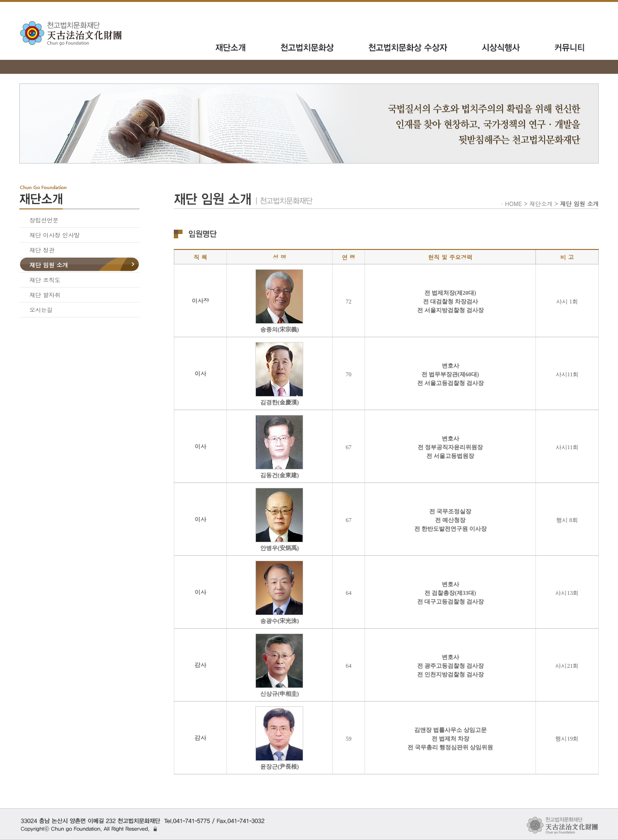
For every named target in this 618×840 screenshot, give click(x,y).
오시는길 (41, 310)
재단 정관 (42, 250)
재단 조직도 (45, 280)
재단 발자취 (45, 295)
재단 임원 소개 (49, 265)
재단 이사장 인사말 (55, 235)
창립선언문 (44, 220)
